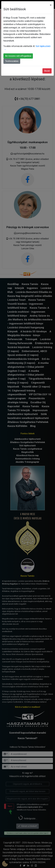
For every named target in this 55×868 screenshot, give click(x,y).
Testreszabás (12, 61)
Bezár (47, 71)
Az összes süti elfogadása (18, 56)
